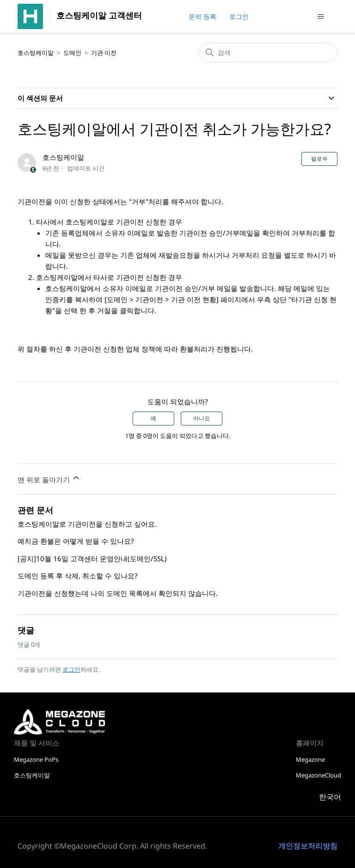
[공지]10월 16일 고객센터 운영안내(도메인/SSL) (92, 558)
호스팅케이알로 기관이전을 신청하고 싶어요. (87, 524)
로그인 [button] (239, 16)
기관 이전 (104, 53)
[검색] (268, 53)
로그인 (71, 669)
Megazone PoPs (36, 759)
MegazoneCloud (318, 775)
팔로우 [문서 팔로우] (319, 159)
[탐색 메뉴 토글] (321, 17)
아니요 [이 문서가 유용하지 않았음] (202, 419)
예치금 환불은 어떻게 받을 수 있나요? (76, 541)
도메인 (72, 53)
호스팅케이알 (36, 53)
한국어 (330, 797)
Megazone (310, 759)
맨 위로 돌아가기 (49, 479)
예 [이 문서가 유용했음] (153, 419)
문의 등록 (202, 16)
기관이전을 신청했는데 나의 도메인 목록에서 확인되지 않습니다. (118, 593)
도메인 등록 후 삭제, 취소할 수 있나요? (78, 576)
